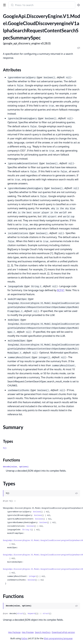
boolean (37, 512)
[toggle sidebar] (4, 5)
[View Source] (76, 493)
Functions (11, 460)
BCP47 (61, 290)
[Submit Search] (12, 5)
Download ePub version (63, 632)
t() (5, 448)
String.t (27, 530)
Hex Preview (28, 632)
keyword (31, 614)
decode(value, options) (16, 467)
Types (8, 441)
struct (20, 614)
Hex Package (14, 632)
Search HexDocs (43, 632)
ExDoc (25, 638)
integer (32, 576)
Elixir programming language (58, 638)
